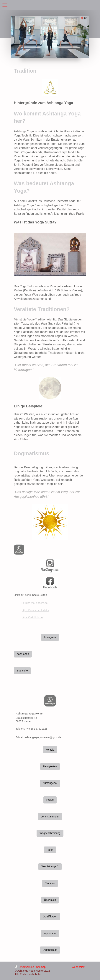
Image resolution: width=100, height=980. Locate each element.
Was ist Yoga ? (50, 866)
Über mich (50, 900)
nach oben (23, 654)
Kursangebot (50, 783)
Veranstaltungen (50, 817)
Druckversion (25, 967)
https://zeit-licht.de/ (33, 617)
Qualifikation (50, 917)
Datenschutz (50, 950)
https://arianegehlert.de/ (35, 610)
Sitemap (41, 967)
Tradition (50, 883)
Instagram (50, 637)
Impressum (50, 933)
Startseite (22, 671)
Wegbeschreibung (50, 833)
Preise (50, 800)
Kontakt (50, 750)
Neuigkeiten (50, 766)
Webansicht (79, 967)
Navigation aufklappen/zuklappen (50, 5)
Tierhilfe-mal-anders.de (34, 603)
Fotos (50, 850)
